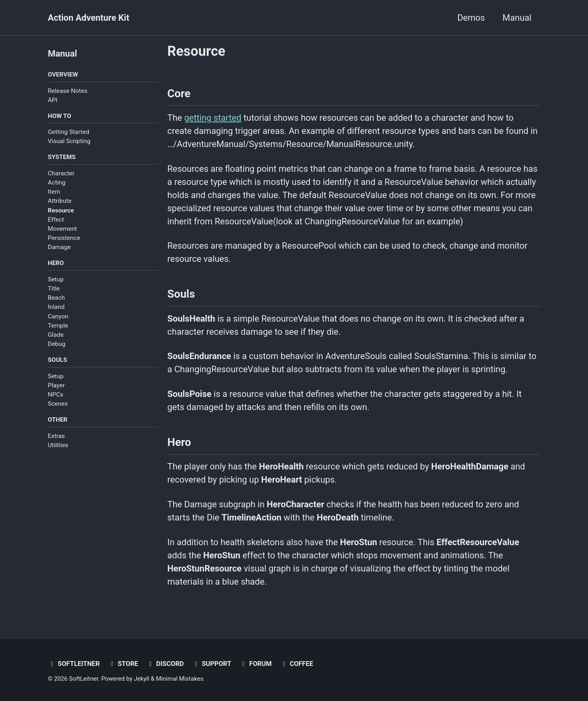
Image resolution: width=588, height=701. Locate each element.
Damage (59, 247)
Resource (61, 210)
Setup (56, 279)
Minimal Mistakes (180, 679)
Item (54, 192)
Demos (471, 18)
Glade (56, 335)
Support (212, 664)
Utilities (58, 445)
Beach (56, 298)
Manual (517, 18)
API (53, 100)
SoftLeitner (74, 664)
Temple (58, 326)
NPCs (56, 395)
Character (61, 173)
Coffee (296, 664)
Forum (256, 664)
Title (54, 289)
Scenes (58, 404)
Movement (62, 229)
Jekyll (142, 679)
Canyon (58, 316)
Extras (56, 436)
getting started (213, 118)
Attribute (60, 201)
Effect (56, 220)
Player (56, 385)
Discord (165, 664)
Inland (56, 307)
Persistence (64, 238)
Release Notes (68, 91)
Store (123, 664)
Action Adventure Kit (88, 18)
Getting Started (69, 132)
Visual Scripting (69, 141)
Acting (57, 183)
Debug (57, 344)
